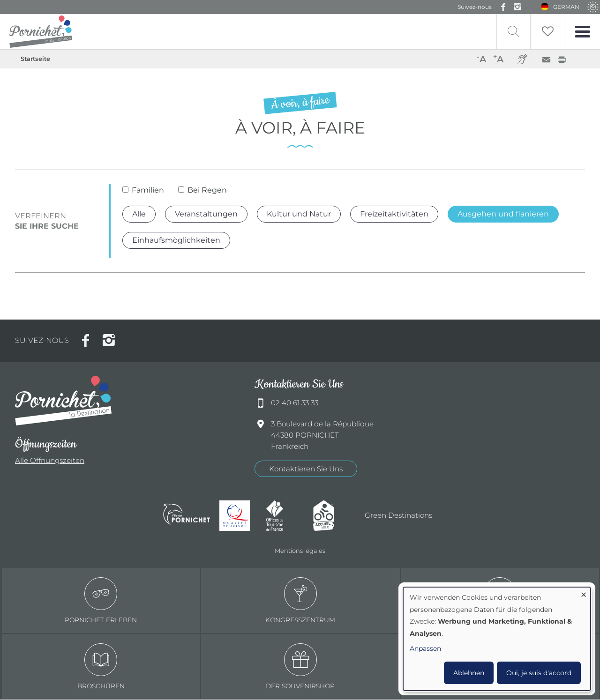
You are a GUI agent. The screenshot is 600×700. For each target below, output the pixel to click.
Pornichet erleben (101, 601)
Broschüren (101, 666)
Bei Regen (207, 190)
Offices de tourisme (285, 516)
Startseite (35, 59)
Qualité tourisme (238, 516)
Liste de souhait (547, 32)
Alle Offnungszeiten (50, 461)
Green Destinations (398, 516)
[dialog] (497, 639)
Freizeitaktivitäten (394, 214)
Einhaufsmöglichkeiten (176, 240)
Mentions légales (300, 551)
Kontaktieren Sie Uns (306, 469)
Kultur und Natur (299, 214)
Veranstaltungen (206, 214)
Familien (148, 190)
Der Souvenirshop (300, 666)
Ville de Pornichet (187, 516)
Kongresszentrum (300, 601)
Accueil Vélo (332, 516)
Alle (139, 214)
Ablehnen (469, 673)
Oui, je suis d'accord (539, 673)
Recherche (512, 32)
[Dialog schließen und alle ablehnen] (584, 593)
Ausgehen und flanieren (503, 214)
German (567, 7)
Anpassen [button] (425, 648)
